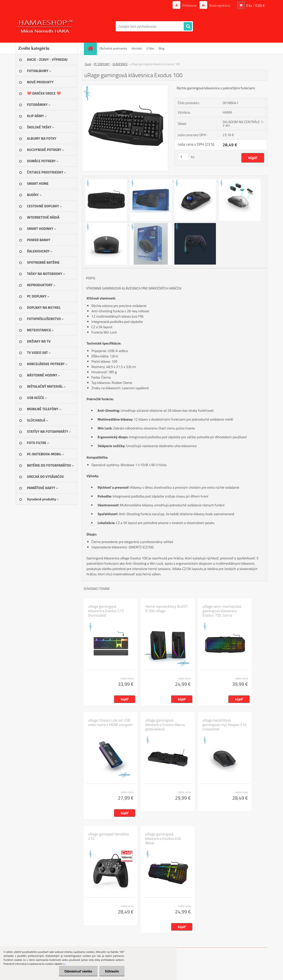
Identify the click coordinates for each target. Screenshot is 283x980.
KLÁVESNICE (120, 64)
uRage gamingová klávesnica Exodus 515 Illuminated (106, 611)
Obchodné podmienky (113, 48)
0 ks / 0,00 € (255, 6)
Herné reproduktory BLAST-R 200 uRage (167, 609)
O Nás (150, 48)
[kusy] (183, 157)
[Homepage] (92, 48)
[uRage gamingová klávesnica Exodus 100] (125, 87)
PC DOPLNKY (102, 64)
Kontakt (137, 48)
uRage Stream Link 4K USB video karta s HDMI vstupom (110, 723)
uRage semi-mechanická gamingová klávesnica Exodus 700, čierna (222, 611)
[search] (188, 27)
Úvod (88, 64)
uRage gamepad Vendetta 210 (108, 836)
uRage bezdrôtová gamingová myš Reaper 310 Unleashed (224, 725)
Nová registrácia (219, 5)
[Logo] (46, 26)
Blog (161, 48)
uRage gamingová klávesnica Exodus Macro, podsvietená (165, 725)
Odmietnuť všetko (78, 971)
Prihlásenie (190, 5)
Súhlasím (112, 971)
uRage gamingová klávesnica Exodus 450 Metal (163, 839)
